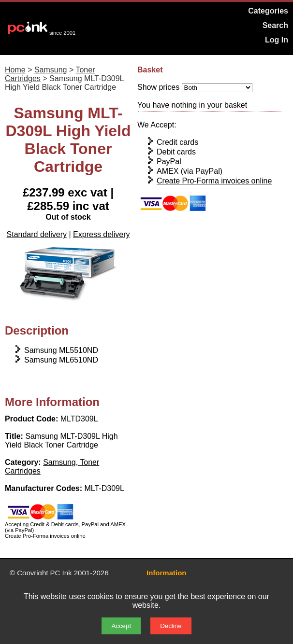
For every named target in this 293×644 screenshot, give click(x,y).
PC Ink (61, 573)
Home (15, 70)
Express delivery (101, 234)
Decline (171, 626)
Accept (121, 626)
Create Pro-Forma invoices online (214, 181)
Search (275, 25)
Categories (268, 11)
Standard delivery (37, 234)
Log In (277, 40)
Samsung (51, 70)
